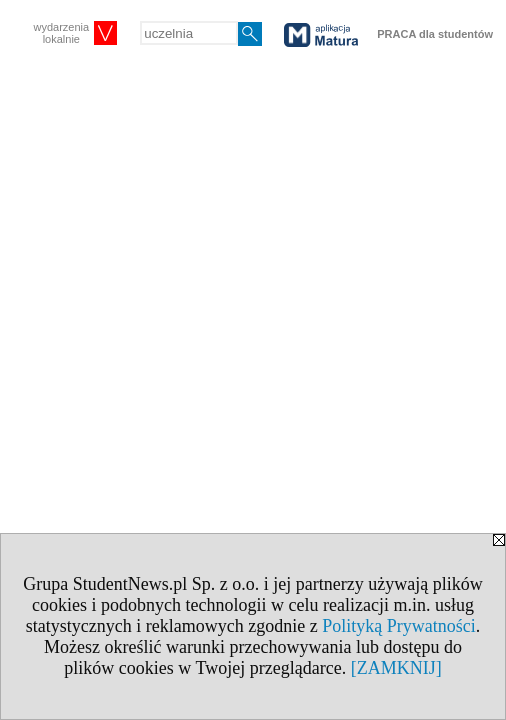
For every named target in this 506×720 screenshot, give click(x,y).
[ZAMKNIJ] (396, 668)
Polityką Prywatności (399, 626)
